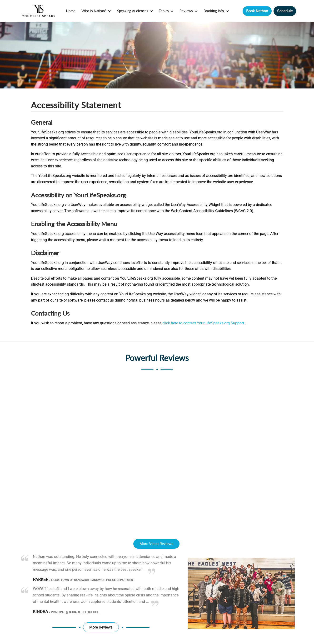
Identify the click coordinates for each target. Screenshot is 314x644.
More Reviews (101, 627)
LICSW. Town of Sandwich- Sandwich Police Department (92, 580)
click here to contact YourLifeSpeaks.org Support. (204, 323)
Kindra (40, 612)
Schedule (285, 11)
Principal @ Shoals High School (74, 612)
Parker (41, 579)
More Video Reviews (156, 544)
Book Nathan (257, 11)
